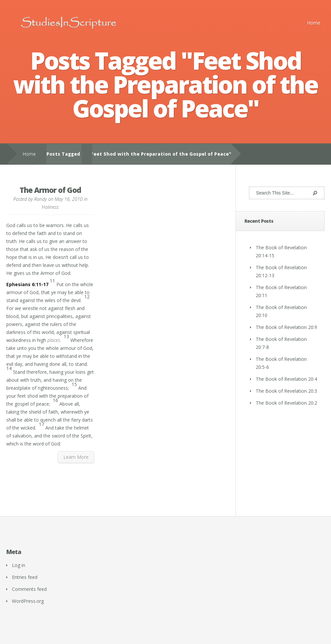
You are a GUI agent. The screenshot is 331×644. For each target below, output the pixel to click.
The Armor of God (50, 190)
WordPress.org (28, 601)
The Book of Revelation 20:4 (286, 379)
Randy (40, 199)
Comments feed (29, 589)
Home (314, 23)
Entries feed (25, 577)
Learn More (76, 457)
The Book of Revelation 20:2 (286, 403)
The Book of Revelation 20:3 (286, 391)
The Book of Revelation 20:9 (286, 327)
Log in (19, 565)
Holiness (50, 207)
